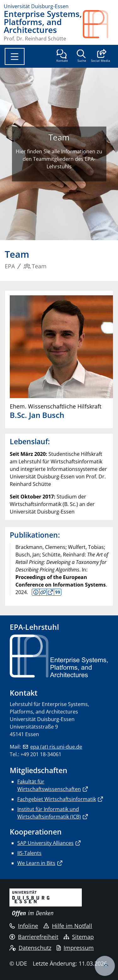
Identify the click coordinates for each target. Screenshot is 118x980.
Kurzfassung (36, 592)
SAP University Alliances (45, 843)
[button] (101, 56)
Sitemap (79, 937)
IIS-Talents (29, 853)
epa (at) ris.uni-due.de (56, 747)
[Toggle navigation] (15, 56)
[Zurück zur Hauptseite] (98, 26)
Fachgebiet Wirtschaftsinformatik (57, 799)
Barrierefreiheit (34, 937)
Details (43, 592)
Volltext (50, 592)
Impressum (75, 948)
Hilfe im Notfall (68, 926)
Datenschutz (30, 948)
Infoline (24, 926)
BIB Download (57, 592)
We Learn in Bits (36, 863)
